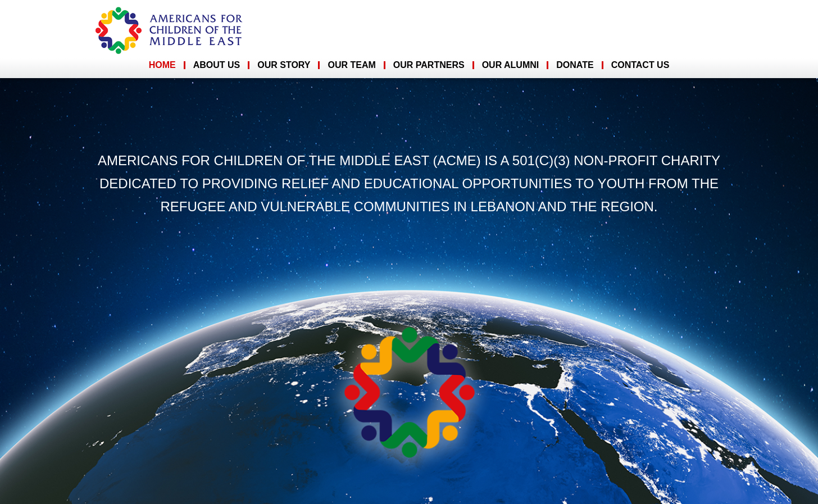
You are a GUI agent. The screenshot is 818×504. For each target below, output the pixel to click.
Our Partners (429, 65)
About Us (217, 65)
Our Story (284, 65)
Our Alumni (511, 65)
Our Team (351, 65)
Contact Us (640, 65)
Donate (575, 65)
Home (162, 65)
